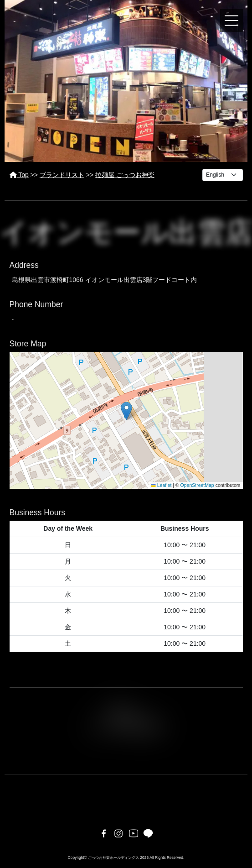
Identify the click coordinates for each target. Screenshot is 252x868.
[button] (126, 411)
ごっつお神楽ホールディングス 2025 (118, 858)
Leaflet (161, 485)
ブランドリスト (62, 175)
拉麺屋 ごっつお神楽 (125, 175)
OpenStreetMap (197, 485)
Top (19, 175)
